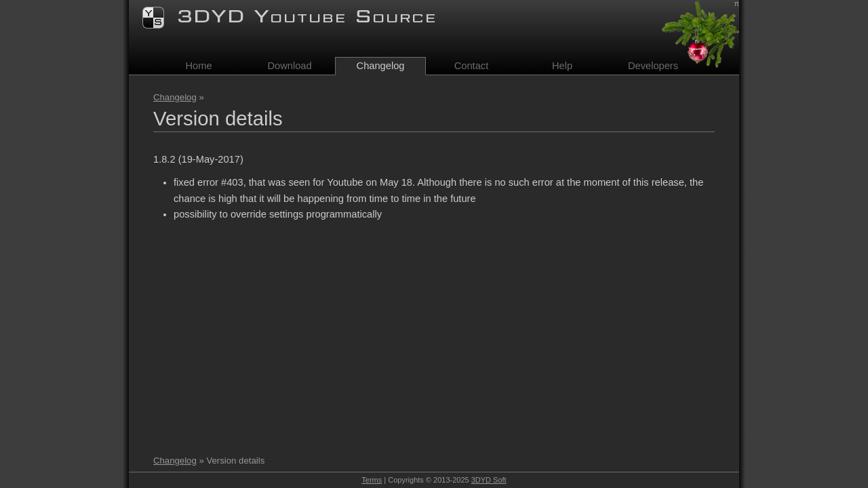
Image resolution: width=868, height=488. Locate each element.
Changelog (175, 97)
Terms (372, 480)
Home (198, 66)
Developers (653, 66)
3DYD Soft (489, 480)
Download (289, 66)
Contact (472, 66)
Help (562, 66)
